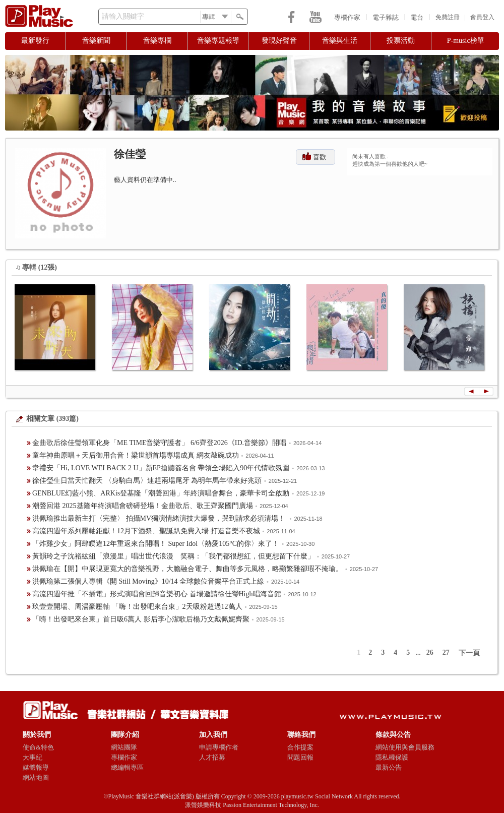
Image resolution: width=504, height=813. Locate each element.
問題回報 (300, 757)
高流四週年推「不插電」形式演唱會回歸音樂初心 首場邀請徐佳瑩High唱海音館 (157, 594)
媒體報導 (36, 767)
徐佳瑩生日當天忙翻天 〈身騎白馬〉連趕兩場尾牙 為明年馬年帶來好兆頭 (147, 481)
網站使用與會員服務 (405, 747)
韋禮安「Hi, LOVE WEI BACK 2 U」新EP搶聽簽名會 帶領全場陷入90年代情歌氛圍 (161, 468)
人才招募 (212, 757)
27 (446, 652)
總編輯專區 (127, 767)
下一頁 (469, 653)
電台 (417, 17)
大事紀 (33, 757)
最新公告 (389, 767)
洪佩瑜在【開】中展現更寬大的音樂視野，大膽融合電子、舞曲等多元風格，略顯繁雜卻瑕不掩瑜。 (187, 569)
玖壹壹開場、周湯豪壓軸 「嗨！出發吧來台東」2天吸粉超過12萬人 (137, 607)
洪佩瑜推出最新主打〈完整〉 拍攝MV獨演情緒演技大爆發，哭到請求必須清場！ (160, 518)
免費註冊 (448, 17)
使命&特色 (38, 747)
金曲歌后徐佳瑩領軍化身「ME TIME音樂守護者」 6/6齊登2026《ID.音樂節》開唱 (159, 443)
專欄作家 (347, 17)
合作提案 (300, 747)
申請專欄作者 (219, 747)
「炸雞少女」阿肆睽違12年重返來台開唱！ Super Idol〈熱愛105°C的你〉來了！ (156, 544)
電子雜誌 (386, 17)
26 (430, 652)
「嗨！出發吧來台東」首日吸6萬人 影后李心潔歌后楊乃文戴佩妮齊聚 (141, 619)
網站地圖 (36, 777)
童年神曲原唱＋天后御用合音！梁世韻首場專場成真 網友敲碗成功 (136, 455)
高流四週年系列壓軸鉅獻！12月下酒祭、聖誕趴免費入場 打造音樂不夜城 (146, 531)
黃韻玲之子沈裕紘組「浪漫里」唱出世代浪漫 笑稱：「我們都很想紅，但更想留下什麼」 (173, 556)
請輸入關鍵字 (123, 16)
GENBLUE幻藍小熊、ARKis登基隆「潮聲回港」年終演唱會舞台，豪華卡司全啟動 (161, 493)
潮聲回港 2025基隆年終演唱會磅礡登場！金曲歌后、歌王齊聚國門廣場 (143, 506)
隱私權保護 (392, 757)
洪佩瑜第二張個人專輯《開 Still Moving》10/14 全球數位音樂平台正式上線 (148, 581)
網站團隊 (124, 747)
